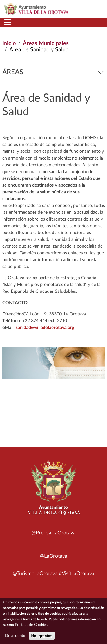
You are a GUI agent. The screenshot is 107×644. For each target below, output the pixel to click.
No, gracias (42, 637)
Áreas (54, 72)
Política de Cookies (31, 626)
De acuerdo (15, 637)
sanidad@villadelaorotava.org (45, 328)
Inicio (9, 43)
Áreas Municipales (46, 43)
